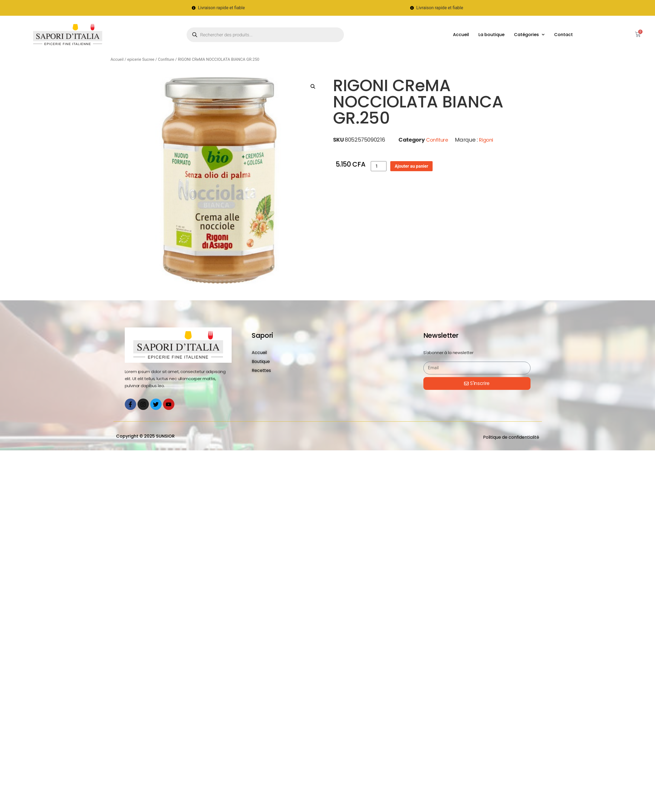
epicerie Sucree (141, 59)
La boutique (491, 35)
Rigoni (486, 140)
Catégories (529, 35)
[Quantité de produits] (379, 166)
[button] (313, 87)
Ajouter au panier (411, 166)
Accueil (461, 35)
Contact (563, 35)
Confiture (166, 59)
